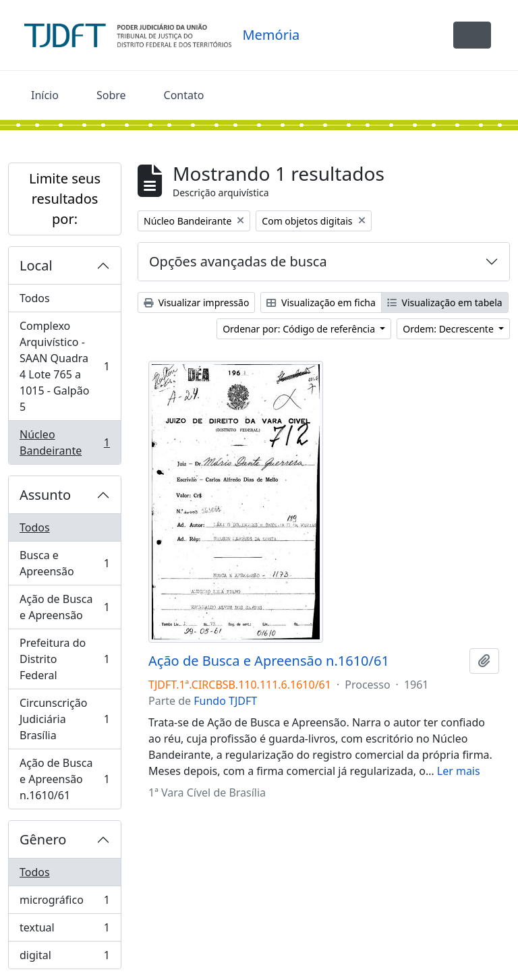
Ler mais (459, 771)
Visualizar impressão (196, 302)
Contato (184, 95)
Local (36, 265)
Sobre (111, 95)
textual (64, 930)
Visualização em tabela (445, 302)
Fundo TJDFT (225, 701)
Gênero (43, 839)
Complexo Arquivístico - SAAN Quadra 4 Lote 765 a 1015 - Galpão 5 (64, 366)
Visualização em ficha (321, 302)
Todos (35, 298)
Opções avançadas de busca (238, 261)
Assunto (45, 495)
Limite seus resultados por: (65, 199)
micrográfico (64, 903)
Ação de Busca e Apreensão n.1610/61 (64, 779)
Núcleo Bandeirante (64, 442)
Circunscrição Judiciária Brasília (64, 719)
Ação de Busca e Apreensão (64, 607)
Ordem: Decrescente (449, 329)
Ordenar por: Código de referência (300, 329)
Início (45, 95)
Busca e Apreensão (64, 563)
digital (64, 958)
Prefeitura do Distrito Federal (64, 659)
